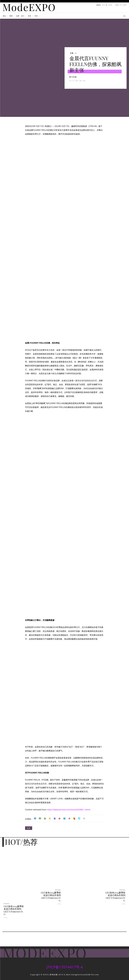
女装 (72, 53)
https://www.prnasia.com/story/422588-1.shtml (69, 810)
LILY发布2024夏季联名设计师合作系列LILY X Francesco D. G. (14, 910)
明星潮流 (7, 904)
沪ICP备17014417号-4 (64, 967)
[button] (124, 16)
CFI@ (74, 77)
